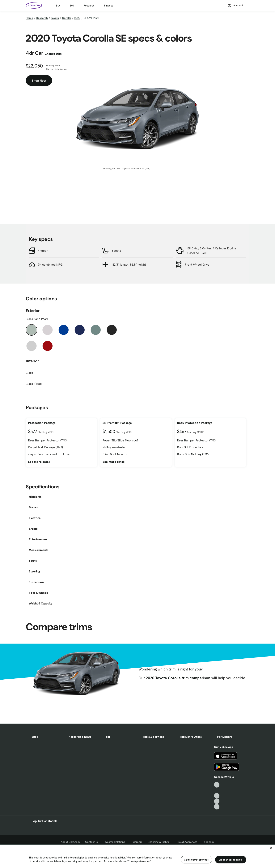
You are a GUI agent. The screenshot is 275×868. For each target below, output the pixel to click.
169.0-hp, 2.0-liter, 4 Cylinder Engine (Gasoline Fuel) (211, 251)
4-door (43, 251)
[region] (137, 856)
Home (29, 18)
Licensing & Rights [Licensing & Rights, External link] (160, 842)
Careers (138, 842)
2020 (77, 18)
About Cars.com (70, 842)
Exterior (33, 311)
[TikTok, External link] (217, 785)
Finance (109, 6)
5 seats (116, 251)
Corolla (67, 18)
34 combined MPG (50, 264)
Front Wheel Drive (197, 264)
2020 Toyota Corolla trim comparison (178, 678)
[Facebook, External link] (217, 790)
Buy (58, 6)
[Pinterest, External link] (217, 807)
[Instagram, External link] (217, 801)
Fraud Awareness (187, 842)
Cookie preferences (196, 860)
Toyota (55, 18)
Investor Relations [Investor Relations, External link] (116, 842)
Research (89, 6)
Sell (72, 6)
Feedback (208, 842)
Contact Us (92, 842)
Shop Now (39, 80)
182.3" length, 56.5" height (129, 264)
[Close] (271, 848)
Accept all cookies (231, 860)
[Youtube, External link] (217, 796)
